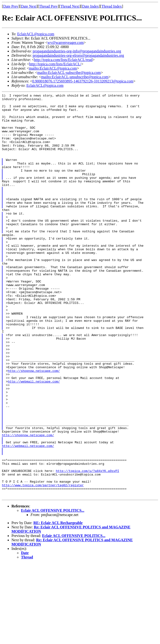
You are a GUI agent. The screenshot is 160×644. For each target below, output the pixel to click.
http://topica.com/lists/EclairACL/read (63, 60)
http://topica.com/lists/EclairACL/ (55, 64)
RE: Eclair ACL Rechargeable (58, 604)
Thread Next (70, 6)
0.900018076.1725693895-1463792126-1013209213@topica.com (83, 81)
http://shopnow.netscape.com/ (34, 426)
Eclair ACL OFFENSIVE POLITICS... (53, 591)
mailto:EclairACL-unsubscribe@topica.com (75, 77)
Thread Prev (48, 6)
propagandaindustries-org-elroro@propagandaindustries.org (78, 55)
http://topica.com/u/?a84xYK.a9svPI (87, 547)
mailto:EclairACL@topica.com (53, 68)
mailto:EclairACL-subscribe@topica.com (69, 73)
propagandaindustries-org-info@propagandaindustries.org (77, 51)
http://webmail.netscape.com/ (34, 439)
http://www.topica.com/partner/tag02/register (43, 564)
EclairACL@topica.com (36, 34)
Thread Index (112, 6)
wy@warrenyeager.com (66, 43)
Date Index (90, 6)
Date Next (29, 6)
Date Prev (11, 6)
